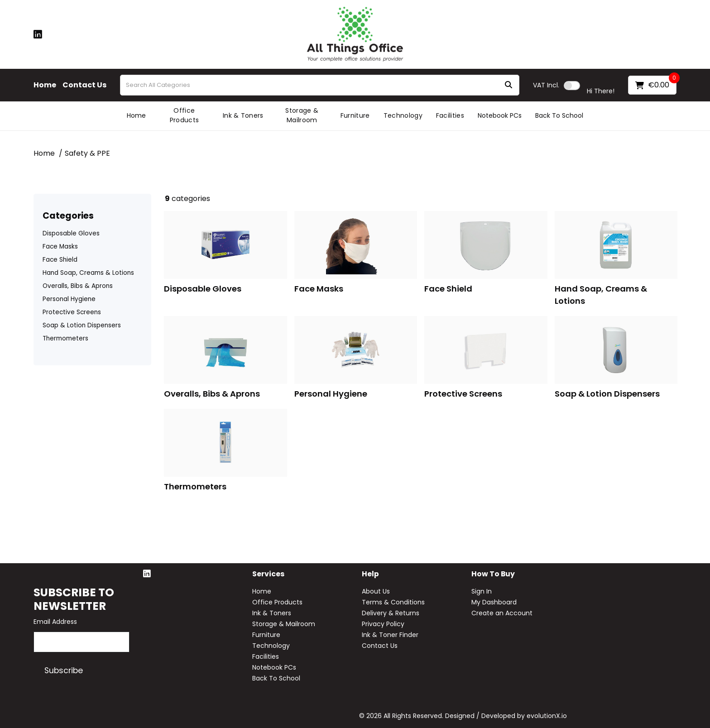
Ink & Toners (243, 115)
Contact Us (84, 85)
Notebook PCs (500, 115)
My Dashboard (494, 602)
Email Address (55, 622)
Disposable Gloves (71, 233)
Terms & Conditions (393, 602)
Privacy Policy (383, 624)
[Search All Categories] (320, 85)
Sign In (482, 591)
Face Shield (60, 260)
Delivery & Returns (391, 613)
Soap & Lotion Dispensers (82, 325)
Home (45, 85)
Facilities (450, 115)
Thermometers (65, 338)
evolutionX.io (547, 716)
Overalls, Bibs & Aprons (78, 286)
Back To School (559, 115)
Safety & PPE (87, 153)
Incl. (546, 85)
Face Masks (60, 247)
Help (370, 574)
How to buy (493, 574)
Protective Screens (72, 312)
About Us (376, 591)
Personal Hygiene (69, 299)
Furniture (355, 115)
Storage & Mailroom (302, 115)
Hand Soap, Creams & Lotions (88, 273)
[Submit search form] (509, 85)
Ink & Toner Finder (390, 635)
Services (268, 574)
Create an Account (502, 613)
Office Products (185, 115)
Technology (403, 115)
